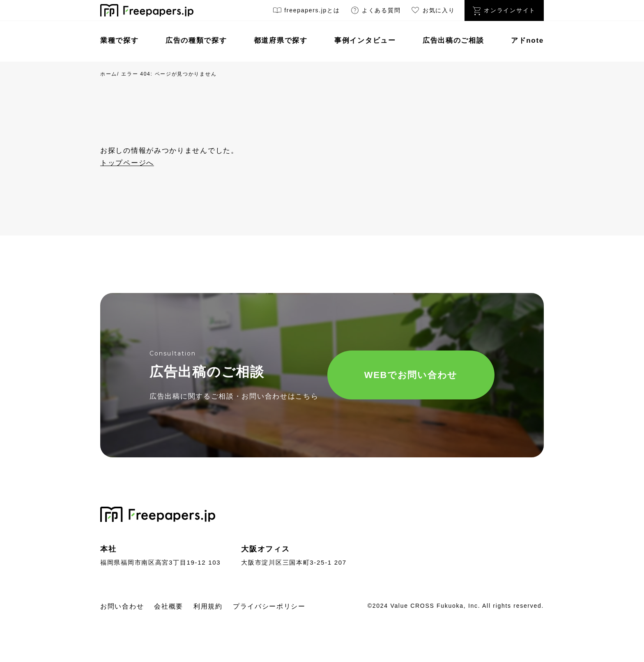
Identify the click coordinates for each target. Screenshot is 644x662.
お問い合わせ (122, 606)
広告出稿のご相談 (453, 40)
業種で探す (120, 40)
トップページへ (127, 163)
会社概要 (169, 606)
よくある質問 (375, 12)
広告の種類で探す (196, 40)
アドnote (527, 40)
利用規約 (208, 606)
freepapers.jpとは (306, 12)
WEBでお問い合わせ (411, 375)
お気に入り (432, 12)
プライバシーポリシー (269, 606)
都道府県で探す (281, 40)
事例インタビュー (365, 40)
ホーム (109, 74)
